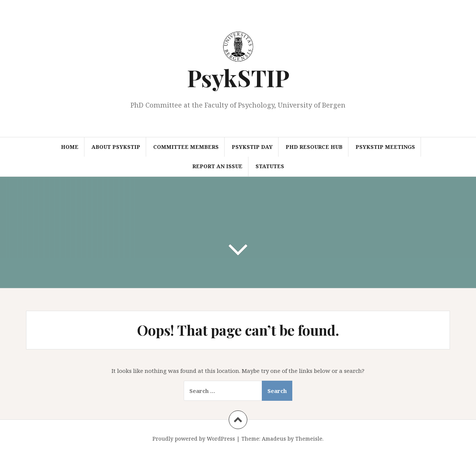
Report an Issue (217, 166)
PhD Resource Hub (314, 147)
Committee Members (186, 147)
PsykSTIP (238, 78)
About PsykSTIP (116, 147)
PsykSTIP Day (252, 147)
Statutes (270, 166)
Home (70, 147)
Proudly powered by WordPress (194, 439)
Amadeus (274, 439)
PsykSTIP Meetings (385, 147)
